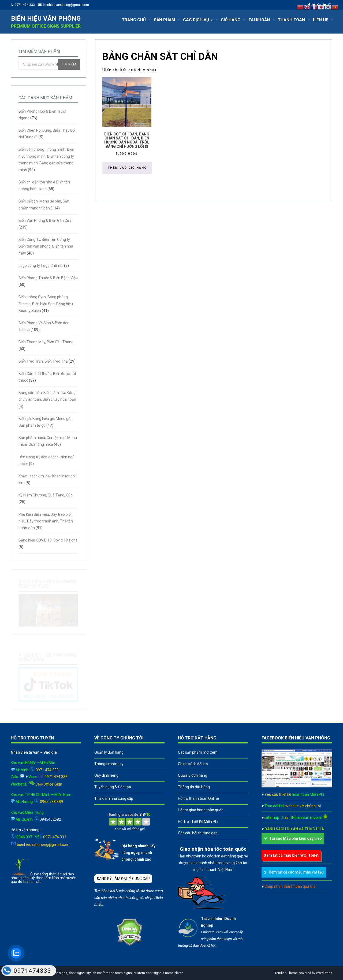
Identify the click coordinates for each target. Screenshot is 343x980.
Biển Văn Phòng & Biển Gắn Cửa (45, 220)
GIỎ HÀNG (231, 20)
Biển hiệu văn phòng (46, 19)
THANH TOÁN (291, 20)
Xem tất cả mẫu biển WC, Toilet (291, 855)
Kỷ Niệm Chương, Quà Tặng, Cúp (46, 495)
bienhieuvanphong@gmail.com (66, 5)
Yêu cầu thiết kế (294, 794)
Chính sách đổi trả (193, 764)
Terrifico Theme (286, 973)
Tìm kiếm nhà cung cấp (114, 798)
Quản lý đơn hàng (109, 752)
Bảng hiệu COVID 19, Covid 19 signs (48, 540)
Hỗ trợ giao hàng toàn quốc (201, 810)
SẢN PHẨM (164, 20)
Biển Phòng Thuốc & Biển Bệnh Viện (48, 278)
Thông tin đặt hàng (194, 787)
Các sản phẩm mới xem (198, 752)
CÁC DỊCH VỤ (198, 20)
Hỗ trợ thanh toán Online (198, 798)
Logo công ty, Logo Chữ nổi (41, 266)
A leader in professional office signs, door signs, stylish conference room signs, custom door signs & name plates (98, 973)
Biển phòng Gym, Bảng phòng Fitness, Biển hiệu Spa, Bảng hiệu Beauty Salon (46, 304)
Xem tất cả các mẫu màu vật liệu (296, 872)
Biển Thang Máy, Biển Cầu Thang (46, 342)
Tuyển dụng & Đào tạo (113, 787)
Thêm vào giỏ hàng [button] (127, 168)
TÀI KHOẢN (259, 20)
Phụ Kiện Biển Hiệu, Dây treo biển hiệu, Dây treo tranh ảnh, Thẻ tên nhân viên (46, 521)
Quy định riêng (106, 775)
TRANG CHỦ (134, 20)
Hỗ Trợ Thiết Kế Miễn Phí (198, 821)
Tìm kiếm (69, 64)
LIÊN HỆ (320, 20)
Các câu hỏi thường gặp (198, 833)
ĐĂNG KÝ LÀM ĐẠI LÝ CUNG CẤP (123, 879)
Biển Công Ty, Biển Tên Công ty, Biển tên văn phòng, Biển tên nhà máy (46, 246)
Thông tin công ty (109, 764)
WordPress (324, 973)
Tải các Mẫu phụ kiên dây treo (295, 838)
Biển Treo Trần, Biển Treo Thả (43, 361)
